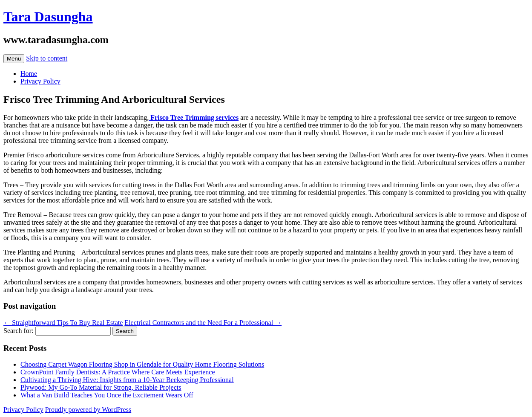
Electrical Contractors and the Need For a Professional (203, 323)
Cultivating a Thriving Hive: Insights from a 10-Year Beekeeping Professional (127, 380)
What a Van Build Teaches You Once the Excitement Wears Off (107, 395)
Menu (14, 59)
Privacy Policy (40, 81)
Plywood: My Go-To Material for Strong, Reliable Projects (101, 387)
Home (29, 74)
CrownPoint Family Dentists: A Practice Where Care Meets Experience (118, 372)
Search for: (19, 331)
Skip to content (47, 58)
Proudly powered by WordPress (88, 410)
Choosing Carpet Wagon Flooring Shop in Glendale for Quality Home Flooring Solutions (142, 364)
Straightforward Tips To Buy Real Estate (63, 323)
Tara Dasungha (48, 17)
